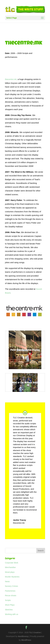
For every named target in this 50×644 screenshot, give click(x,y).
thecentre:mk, (11, 79)
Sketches (9, 610)
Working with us (12, 614)
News (7, 581)
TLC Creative (35, 633)
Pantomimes (10, 591)
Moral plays (10, 572)
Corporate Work (12, 563)
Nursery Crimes (12, 586)
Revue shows (11, 595)
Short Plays (10, 605)
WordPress (26, 640)
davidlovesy (23, 636)
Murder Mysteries (12, 577)
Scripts (8, 600)
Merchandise (10, 567)
